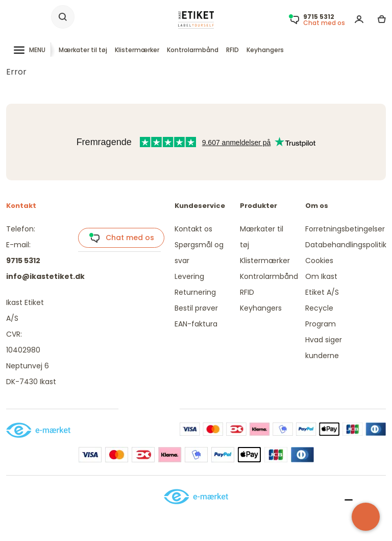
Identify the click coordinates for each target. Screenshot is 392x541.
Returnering (195, 292)
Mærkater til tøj (83, 50)
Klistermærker (137, 50)
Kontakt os (193, 229)
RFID (232, 50)
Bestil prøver (196, 308)
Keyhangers (265, 50)
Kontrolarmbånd (193, 50)
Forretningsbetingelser (345, 229)
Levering (189, 276)
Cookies (319, 261)
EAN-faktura (196, 324)
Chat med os (121, 238)
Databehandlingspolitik (346, 245)
